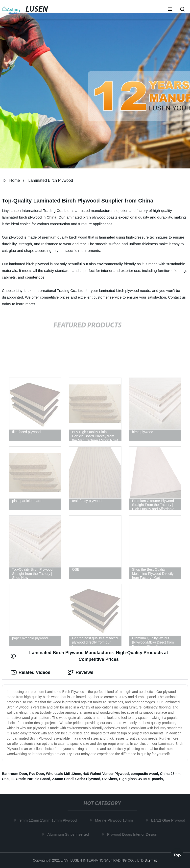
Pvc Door (36, 774)
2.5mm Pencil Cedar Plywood (76, 779)
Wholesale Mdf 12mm (64, 774)
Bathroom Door (15, 774)
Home (15, 180)
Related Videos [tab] (31, 672)
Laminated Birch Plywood (51, 180)
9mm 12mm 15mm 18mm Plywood (49, 820)
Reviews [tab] (80, 672)
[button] (170, 10)
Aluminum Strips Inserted (69, 834)
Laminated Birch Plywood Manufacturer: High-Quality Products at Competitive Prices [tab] (89, 656)
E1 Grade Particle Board (30, 779)
